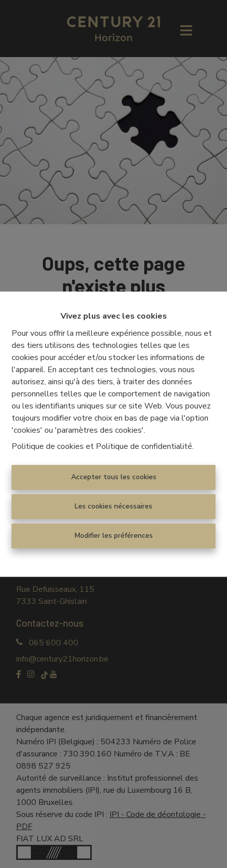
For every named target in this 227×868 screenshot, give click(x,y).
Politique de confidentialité (144, 446)
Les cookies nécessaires (113, 506)
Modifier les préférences (114, 535)
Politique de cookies (48, 446)
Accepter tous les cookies (114, 477)
